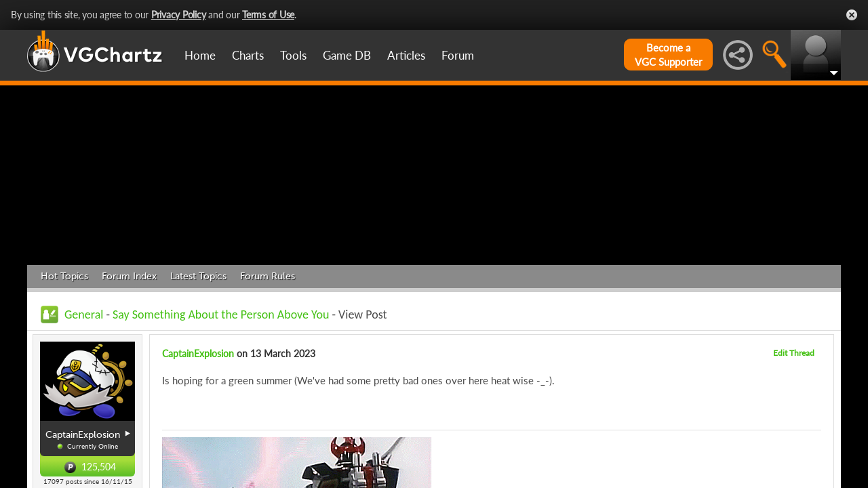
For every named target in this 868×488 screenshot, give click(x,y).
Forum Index (129, 276)
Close (852, 15)
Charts (248, 55)
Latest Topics (198, 276)
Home (200, 55)
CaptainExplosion (198, 353)
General (84, 314)
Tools (293, 55)
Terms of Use (268, 15)
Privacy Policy (179, 15)
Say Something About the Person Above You (221, 314)
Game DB (347, 55)
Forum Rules (268, 276)
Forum (458, 55)
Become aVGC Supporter (668, 55)
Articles (406, 55)
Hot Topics (64, 276)
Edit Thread (794, 353)
